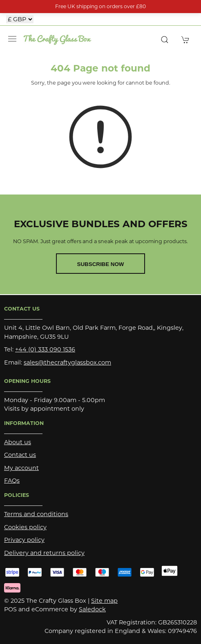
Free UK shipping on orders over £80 (100, 6)
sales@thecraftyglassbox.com (67, 362)
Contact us (20, 455)
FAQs (12, 481)
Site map (104, 601)
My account (21, 468)
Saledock (92, 609)
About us (18, 442)
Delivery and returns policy (44, 553)
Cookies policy (25, 527)
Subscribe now (101, 264)
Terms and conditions (36, 514)
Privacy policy (24, 540)
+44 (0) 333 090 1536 (45, 349)
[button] (12, 39)
